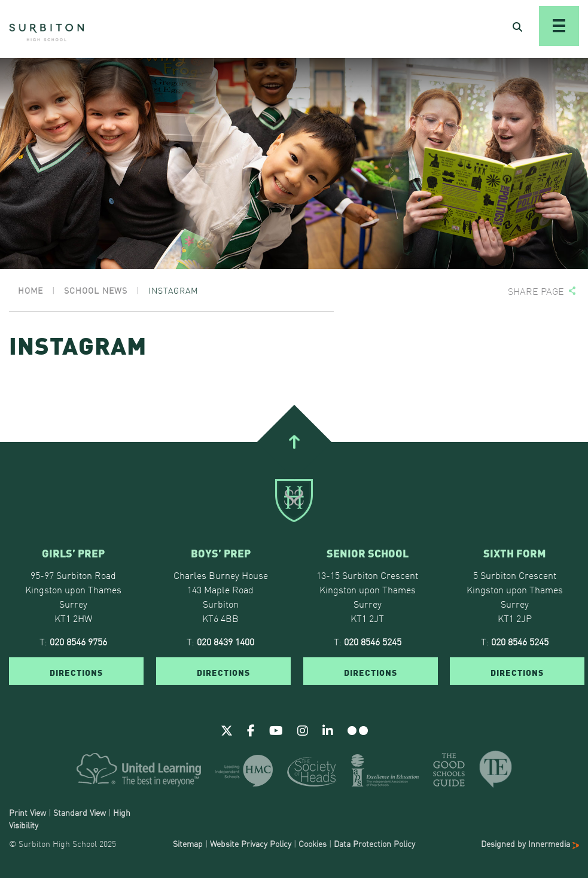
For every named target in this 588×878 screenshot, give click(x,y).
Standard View (80, 812)
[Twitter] (227, 730)
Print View (28, 812)
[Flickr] (358, 730)
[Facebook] (251, 730)
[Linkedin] (328, 730)
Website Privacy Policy (251, 843)
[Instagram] (303, 730)
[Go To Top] (294, 442)
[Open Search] (517, 26)
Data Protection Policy (374, 843)
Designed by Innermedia (530, 843)
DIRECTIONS (76, 672)
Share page (536, 291)
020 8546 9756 (78, 641)
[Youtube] (276, 730)
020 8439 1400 (226, 641)
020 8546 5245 (373, 641)
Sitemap (188, 843)
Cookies (313, 843)
